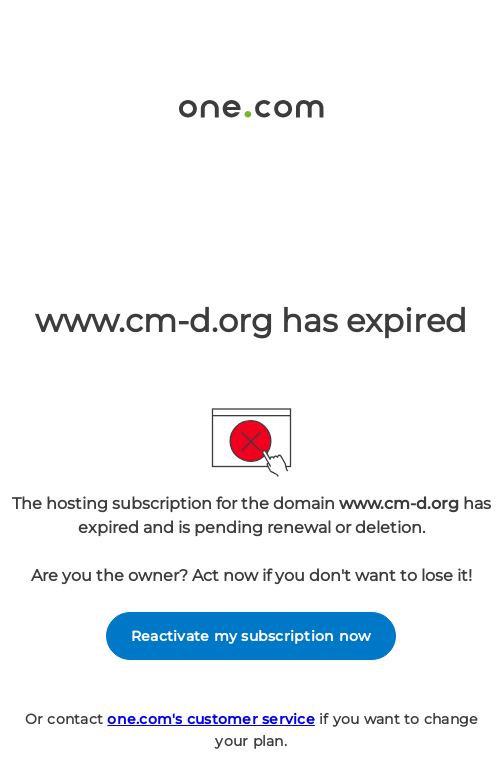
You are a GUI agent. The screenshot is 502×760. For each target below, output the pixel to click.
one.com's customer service (211, 719)
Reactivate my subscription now (251, 636)
